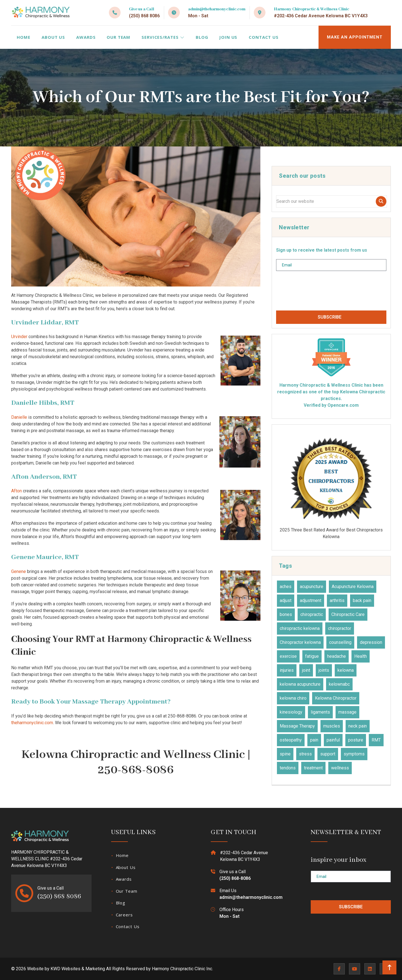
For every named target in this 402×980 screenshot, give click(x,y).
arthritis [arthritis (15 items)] (337, 600)
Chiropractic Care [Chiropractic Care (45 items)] (348, 614)
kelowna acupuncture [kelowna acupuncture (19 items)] (300, 684)
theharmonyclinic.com (32, 723)
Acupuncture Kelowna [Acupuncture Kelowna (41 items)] (353, 587)
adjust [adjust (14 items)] (286, 600)
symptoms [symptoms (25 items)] (354, 754)
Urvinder (19, 337)
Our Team (119, 37)
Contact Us (264, 37)
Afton (16, 491)
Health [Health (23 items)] (361, 656)
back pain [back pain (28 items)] (362, 600)
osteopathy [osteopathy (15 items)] (291, 740)
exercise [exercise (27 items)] (288, 656)
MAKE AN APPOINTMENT (355, 37)
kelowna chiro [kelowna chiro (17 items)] (293, 698)
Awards (86, 37)
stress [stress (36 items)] (305, 754)
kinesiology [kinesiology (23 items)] (291, 712)
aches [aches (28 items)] (286, 587)
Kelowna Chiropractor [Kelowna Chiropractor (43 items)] (336, 698)
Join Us (228, 37)
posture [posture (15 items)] (356, 740)
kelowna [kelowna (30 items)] (346, 670)
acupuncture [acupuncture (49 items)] (312, 587)
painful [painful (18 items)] (333, 740)
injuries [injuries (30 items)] (287, 670)
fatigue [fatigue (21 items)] (312, 656)
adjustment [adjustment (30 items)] (311, 600)
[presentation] (319, 293)
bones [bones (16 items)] (286, 614)
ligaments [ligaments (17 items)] (320, 712)
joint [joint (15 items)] (306, 670)
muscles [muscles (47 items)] (332, 726)
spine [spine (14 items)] (285, 754)
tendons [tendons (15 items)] (288, 768)
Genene (19, 571)
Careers (124, 915)
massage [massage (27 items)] (347, 712)
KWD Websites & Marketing (78, 969)
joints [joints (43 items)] (324, 670)
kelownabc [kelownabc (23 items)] (339, 684)
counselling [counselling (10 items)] (340, 642)
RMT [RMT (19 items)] (376, 740)
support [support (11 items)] (328, 754)
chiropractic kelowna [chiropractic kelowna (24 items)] (300, 628)
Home (24, 37)
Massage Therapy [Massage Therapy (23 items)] (297, 726)
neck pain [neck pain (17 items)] (358, 726)
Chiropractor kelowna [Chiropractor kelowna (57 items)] (300, 642)
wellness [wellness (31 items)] (340, 768)
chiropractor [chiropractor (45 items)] (340, 628)
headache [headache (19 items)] (337, 656)
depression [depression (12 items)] (371, 642)
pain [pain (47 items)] (314, 740)
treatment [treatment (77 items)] (313, 768)
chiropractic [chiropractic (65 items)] (312, 614)
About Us (53, 37)
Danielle (19, 417)
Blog (202, 37)
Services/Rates (163, 37)
